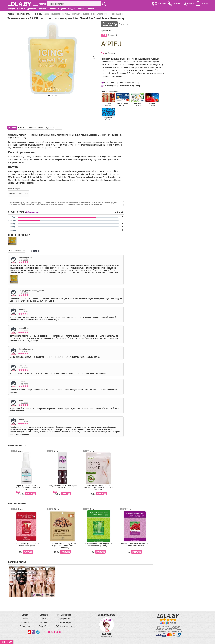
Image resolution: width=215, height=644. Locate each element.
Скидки (71, 9)
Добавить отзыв (33, 212)
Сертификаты (64, 619)
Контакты (25, 622)
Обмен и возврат (64, 622)
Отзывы (44, 622)
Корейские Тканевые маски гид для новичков (30, 571)
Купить (29, 494)
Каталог (25, 615)
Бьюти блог (44, 626)
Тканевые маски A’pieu (19, 194)
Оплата (44, 619)
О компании (25, 626)
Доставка (44, 615)
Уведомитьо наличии (108, 24)
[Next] (94, 58)
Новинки (81, 9)
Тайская (90, 9)
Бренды (11, 9)
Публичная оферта (64, 626)
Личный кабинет (64, 615)
